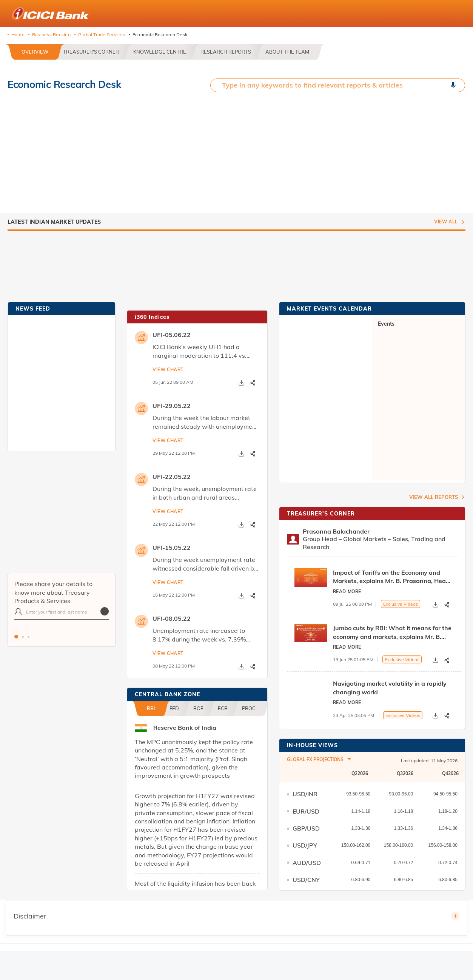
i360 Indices (152, 317)
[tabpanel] (62, 616)
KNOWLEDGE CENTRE (160, 52)
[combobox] (319, 761)
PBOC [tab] (249, 708)
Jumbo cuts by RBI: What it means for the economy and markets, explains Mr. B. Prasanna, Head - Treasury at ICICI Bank (392, 632)
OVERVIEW (35, 52)
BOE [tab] (198, 708)
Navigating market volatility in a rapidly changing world (390, 688)
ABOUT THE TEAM (287, 52)
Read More (347, 592)
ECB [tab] (223, 708)
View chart (168, 370)
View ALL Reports (434, 497)
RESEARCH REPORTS (226, 52)
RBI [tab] (151, 708)
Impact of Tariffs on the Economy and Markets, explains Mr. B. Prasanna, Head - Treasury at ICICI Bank (393, 577)
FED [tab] (174, 708)
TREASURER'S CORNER (91, 52)
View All (446, 222)
